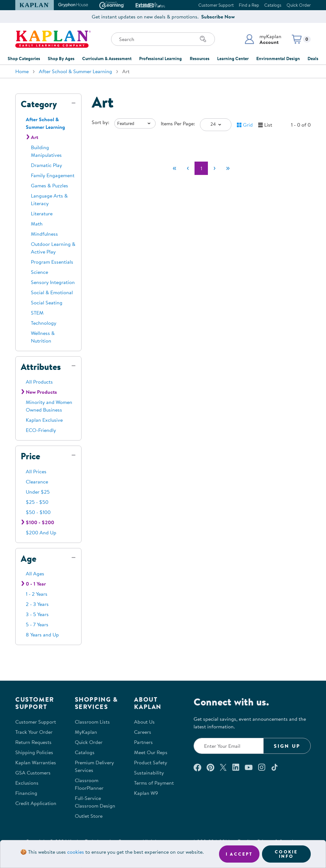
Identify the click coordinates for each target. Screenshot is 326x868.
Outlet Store (89, 816)
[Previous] (188, 168)
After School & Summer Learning (75, 71)
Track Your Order (34, 732)
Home (22, 71)
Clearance (37, 482)
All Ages (35, 573)
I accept (239, 854)
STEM (37, 313)
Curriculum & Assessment (107, 59)
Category (39, 104)
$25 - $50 (37, 502)
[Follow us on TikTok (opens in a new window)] (274, 767)
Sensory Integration (53, 282)
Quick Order (299, 5)
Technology (44, 323)
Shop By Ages (61, 59)
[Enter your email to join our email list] (229, 746)
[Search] (203, 39)
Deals (313, 59)
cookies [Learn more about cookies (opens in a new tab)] (76, 852)
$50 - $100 (38, 512)
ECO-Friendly (41, 430)
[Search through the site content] (163, 39)
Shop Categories (24, 59)
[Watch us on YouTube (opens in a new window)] (249, 767)
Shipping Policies (34, 752)
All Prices (36, 471)
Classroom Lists (92, 722)
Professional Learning (160, 59)
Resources (200, 59)
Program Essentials (52, 262)
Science (39, 272)
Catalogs (273, 5)
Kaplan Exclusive (44, 420)
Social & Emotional (52, 292)
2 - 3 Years (37, 604)
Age (28, 559)
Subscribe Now (218, 17)
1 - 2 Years (37, 594)
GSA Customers (33, 773)
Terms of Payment (154, 783)
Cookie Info (286, 854)
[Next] (215, 168)
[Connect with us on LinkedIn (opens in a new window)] (236, 767)
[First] (174, 168)
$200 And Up (41, 532)
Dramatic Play (46, 165)
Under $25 (38, 492)
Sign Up (287, 746)
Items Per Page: (178, 123)
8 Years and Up (42, 635)
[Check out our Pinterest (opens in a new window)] (210, 767)
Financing (26, 793)
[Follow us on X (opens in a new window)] (223, 767)
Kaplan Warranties (36, 762)
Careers (143, 732)
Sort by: (100, 122)
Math (37, 224)
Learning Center (233, 59)
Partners (143, 742)
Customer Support (216, 5)
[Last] (228, 168)
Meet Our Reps (151, 752)
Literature (42, 213)
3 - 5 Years (37, 614)
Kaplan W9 (146, 793)
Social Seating (47, 302)
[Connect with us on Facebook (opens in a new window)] (197, 767)
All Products (39, 382)
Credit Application (36, 803)
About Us (144, 722)
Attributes (41, 367)
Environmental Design (278, 59)
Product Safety (151, 762)
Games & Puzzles (50, 185)
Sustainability (149, 773)
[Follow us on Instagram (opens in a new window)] (262, 767)
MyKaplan (86, 732)
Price (30, 456)
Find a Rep (249, 5)
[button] (263, 39)
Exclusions (27, 783)
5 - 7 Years (37, 624)
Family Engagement (53, 175)
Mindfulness (44, 234)
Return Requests (33, 742)
